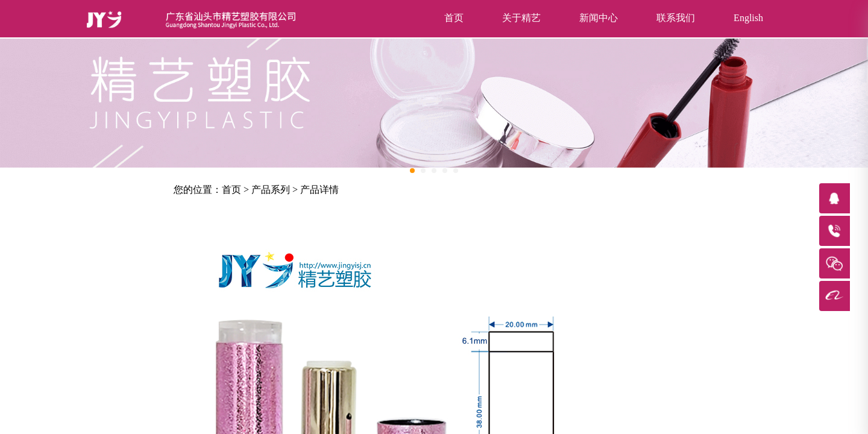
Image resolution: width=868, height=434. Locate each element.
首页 (454, 18)
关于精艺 (521, 18)
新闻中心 (599, 18)
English (748, 18)
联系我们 (676, 18)
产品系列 (271, 190)
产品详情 (319, 190)
